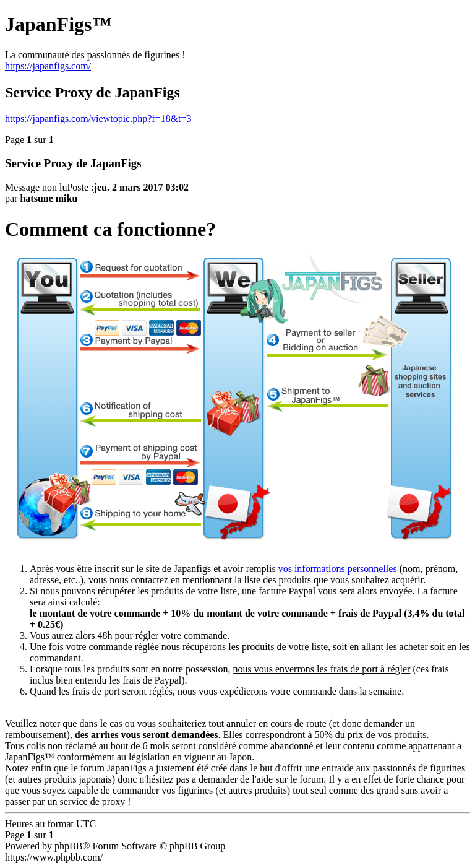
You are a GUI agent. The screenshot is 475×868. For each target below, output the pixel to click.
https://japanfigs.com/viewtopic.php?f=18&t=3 (98, 119)
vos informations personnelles (338, 569)
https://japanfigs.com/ (48, 66)
